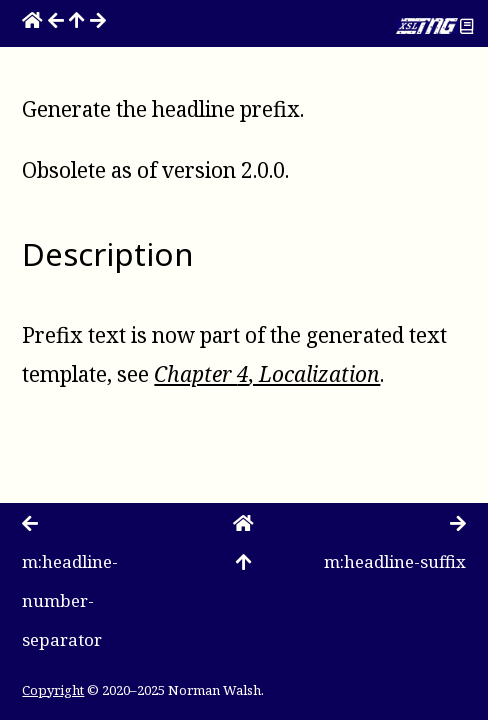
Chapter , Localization (267, 374)
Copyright (53, 690)
